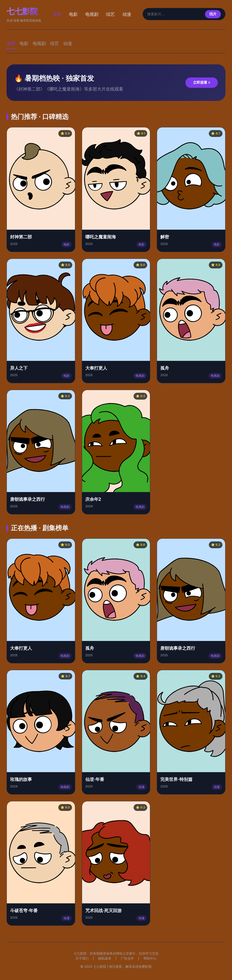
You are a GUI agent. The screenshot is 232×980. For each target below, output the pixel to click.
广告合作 (127, 958)
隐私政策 (105, 958)
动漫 (127, 14)
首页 (57, 14)
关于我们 (82, 958)
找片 (213, 14)
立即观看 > (202, 83)
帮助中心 (150, 958)
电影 (73, 14)
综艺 (110, 14)
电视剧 (92, 14)
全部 (11, 43)
